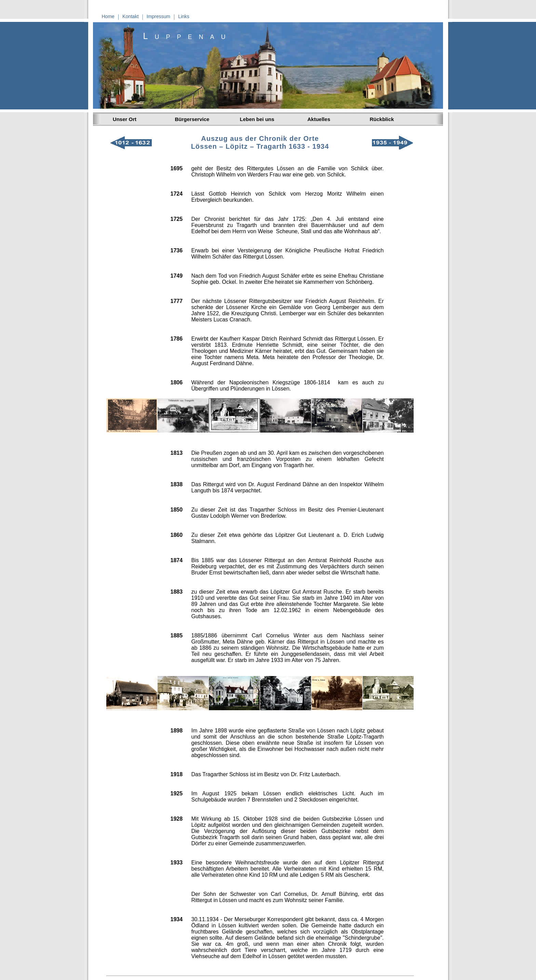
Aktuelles (318, 119)
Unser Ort (123, 119)
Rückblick (382, 119)
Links (184, 16)
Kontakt (130, 16)
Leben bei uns (257, 119)
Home (108, 16)
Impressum (158, 16)
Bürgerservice (192, 119)
